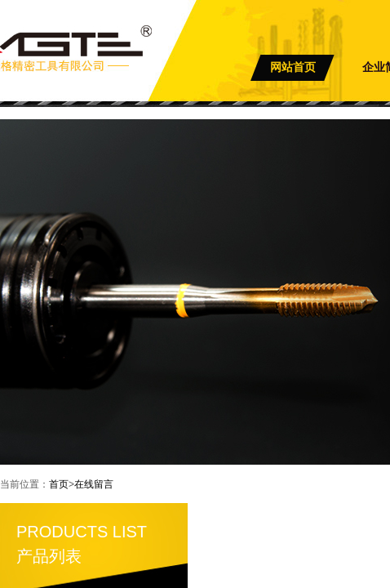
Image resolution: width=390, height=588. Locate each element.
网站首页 (293, 67)
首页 (59, 484)
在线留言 (94, 484)
